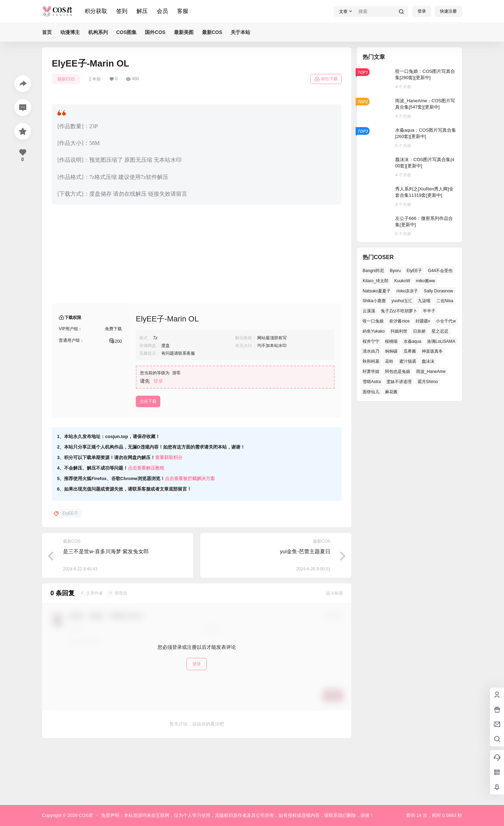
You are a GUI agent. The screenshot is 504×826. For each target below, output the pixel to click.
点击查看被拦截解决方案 (190, 535)
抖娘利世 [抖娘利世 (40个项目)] (399, 331)
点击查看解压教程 (146, 524)
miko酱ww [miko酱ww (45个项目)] (425, 281)
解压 (142, 11)
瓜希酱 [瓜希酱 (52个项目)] (410, 351)
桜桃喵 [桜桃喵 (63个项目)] (391, 341)
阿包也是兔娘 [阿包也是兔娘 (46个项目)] (398, 372)
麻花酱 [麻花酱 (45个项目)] (391, 392)
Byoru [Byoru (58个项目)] (395, 271)
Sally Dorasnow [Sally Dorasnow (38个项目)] (438, 291)
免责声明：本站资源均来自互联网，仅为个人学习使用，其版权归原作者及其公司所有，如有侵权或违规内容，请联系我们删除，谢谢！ (238, 815)
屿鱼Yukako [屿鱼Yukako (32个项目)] (374, 331)
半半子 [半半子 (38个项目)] (429, 311)
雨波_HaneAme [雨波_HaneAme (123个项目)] (431, 372)
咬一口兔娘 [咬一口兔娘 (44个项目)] (373, 321)
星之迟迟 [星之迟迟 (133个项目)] (440, 331)
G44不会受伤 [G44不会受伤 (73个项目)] (440, 271)
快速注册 (448, 11)
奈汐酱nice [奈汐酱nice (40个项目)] (399, 321)
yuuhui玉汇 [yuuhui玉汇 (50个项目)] (402, 301)
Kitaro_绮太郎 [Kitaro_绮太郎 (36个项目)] (376, 281)
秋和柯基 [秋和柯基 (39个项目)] (371, 361)
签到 (122, 11)
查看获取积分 (169, 514)
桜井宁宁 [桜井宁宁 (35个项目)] (371, 341)
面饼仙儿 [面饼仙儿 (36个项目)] (371, 392)
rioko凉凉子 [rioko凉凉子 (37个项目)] (407, 291)
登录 (422, 11)
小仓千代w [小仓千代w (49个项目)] (446, 321)
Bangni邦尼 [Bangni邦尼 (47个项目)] (373, 271)
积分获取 (96, 11)
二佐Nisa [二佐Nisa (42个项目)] (445, 301)
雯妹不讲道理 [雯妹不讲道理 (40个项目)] (399, 382)
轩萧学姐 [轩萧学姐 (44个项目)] (371, 372)
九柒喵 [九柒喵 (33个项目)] (424, 301)
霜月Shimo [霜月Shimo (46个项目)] (428, 382)
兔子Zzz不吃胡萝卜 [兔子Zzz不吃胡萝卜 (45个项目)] (399, 311)
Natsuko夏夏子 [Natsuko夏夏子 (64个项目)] (377, 291)
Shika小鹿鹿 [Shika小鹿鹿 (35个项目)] (374, 301)
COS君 (85, 815)
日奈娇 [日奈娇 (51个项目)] (419, 331)
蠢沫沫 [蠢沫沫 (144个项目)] (428, 361)
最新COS (66, 79)
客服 (183, 11)
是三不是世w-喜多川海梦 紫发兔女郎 (106, 608)
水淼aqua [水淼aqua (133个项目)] (412, 341)
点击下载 (148, 458)
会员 (162, 11)
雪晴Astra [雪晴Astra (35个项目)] (372, 382)
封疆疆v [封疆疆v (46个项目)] (423, 321)
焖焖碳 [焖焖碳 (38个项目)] (391, 351)
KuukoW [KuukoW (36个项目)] (402, 281)
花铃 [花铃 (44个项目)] (389, 361)
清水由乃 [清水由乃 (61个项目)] (371, 351)
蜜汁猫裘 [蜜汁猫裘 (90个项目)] (408, 361)
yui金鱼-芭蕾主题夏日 (305, 608)
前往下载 (326, 79)
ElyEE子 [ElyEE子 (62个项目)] (415, 271)
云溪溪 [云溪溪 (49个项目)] (369, 311)
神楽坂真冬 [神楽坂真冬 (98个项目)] (432, 351)
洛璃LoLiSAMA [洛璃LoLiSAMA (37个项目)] (441, 341)
